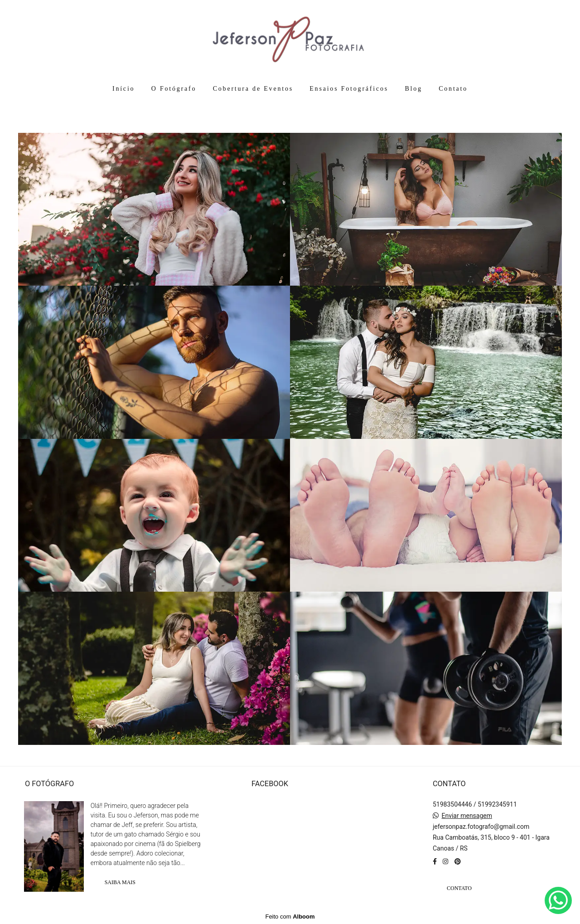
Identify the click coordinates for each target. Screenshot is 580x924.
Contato (453, 89)
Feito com (290, 917)
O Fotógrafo (174, 89)
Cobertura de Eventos (253, 89)
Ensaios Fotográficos (349, 89)
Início (123, 89)
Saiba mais (120, 882)
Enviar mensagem (467, 816)
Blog (413, 89)
